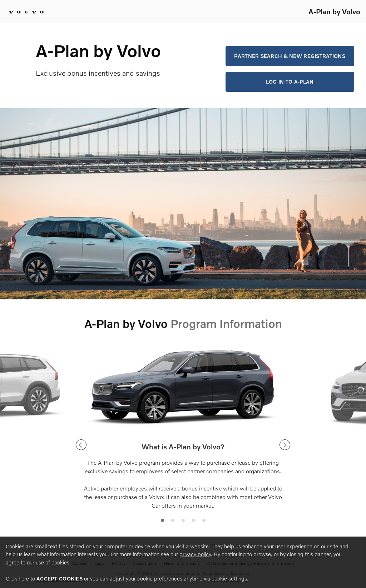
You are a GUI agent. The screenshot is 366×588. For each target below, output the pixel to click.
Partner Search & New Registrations (290, 56)
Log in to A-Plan (290, 82)
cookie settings (229, 578)
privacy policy (195, 554)
